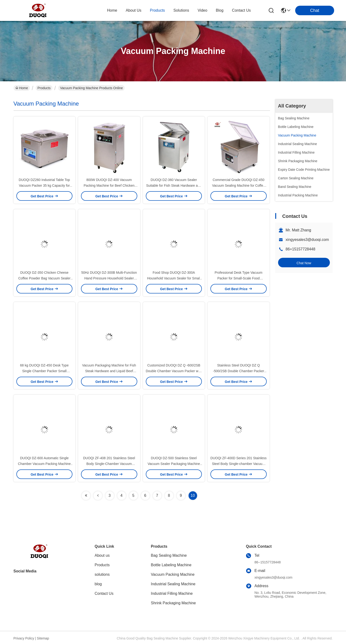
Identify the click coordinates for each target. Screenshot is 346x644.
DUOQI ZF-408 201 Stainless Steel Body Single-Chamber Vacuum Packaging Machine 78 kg (109, 464)
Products (44, 88)
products (157, 10)
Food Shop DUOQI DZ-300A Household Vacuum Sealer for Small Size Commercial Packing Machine (174, 278)
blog (220, 10)
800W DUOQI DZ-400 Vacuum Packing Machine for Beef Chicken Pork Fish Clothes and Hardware (109, 185)
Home (112, 10)
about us (133, 10)
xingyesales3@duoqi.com (307, 240)
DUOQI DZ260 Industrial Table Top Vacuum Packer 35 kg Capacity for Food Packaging (44, 185)
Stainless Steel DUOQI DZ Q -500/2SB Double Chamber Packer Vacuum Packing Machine (239, 371)
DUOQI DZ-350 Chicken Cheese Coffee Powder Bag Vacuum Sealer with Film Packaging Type (44, 278)
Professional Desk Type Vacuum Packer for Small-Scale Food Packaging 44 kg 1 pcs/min (239, 278)
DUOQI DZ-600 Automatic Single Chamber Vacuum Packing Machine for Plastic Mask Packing (44, 464)
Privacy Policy (24, 638)
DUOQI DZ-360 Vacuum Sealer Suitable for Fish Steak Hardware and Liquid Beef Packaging (174, 185)
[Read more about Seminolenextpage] (86, 496)
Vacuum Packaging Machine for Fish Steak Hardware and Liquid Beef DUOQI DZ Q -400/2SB (109, 371)
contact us (241, 10)
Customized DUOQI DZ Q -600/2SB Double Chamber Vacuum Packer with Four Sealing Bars (174, 371)
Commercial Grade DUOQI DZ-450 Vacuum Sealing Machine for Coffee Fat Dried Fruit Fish (239, 185)
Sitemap (43, 638)
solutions (181, 10)
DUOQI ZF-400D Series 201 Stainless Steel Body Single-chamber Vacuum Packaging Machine (239, 464)
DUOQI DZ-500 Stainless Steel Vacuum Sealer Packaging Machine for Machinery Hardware (174, 464)
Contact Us (104, 593)
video (202, 10)
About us (102, 555)
